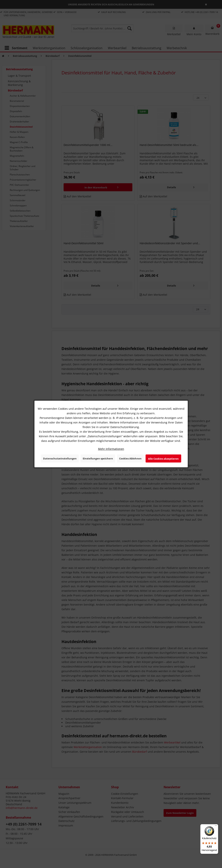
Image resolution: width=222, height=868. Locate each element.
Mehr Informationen (111, 449)
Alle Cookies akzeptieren (163, 459)
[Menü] (216, 826)
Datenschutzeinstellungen (60, 458)
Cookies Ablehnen (130, 458)
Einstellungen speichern (98, 458)
